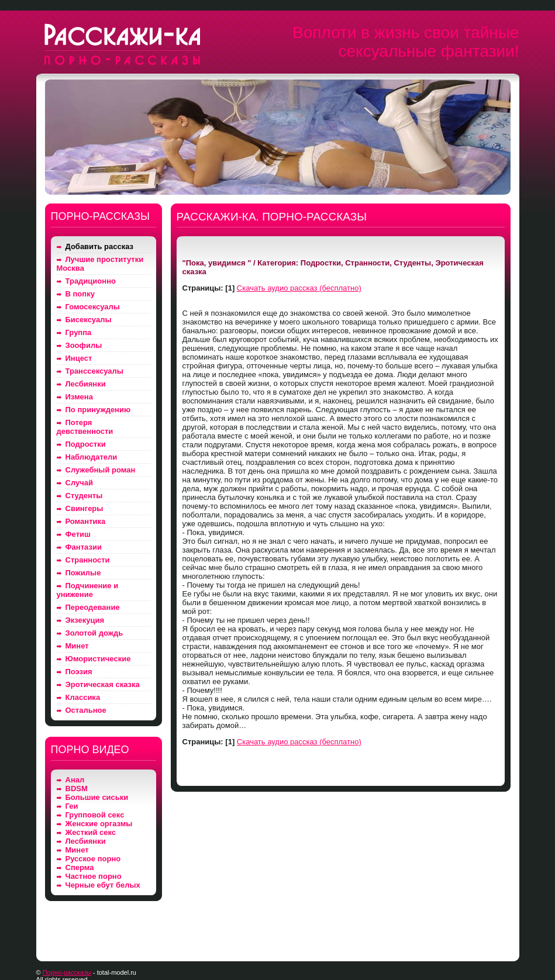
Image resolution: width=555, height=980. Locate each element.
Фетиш (78, 534)
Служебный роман (101, 470)
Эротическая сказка (103, 684)
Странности (88, 560)
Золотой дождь (94, 633)
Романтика (86, 521)
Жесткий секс (91, 832)
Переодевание (93, 607)
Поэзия (79, 672)
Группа (79, 332)
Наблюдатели (92, 457)
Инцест (79, 358)
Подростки (86, 444)
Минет (77, 646)
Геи (72, 806)
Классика (83, 697)
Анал (75, 780)
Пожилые (83, 573)
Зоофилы (84, 345)
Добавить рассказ (100, 246)
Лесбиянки (86, 384)
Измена (79, 397)
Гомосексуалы (93, 307)
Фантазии (84, 547)
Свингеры (85, 508)
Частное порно (94, 876)
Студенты (84, 496)
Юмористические (98, 659)
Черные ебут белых (103, 885)
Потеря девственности (85, 427)
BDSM (77, 789)
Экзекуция (85, 620)
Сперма (80, 867)
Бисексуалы (89, 320)
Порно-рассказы (67, 972)
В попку (80, 294)
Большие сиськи (97, 797)
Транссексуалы (94, 371)
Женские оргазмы (99, 824)
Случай (79, 483)
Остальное (86, 710)
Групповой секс (95, 815)
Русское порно (93, 859)
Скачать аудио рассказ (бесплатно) (299, 288)
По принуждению (98, 410)
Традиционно (91, 281)
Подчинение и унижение (88, 590)
